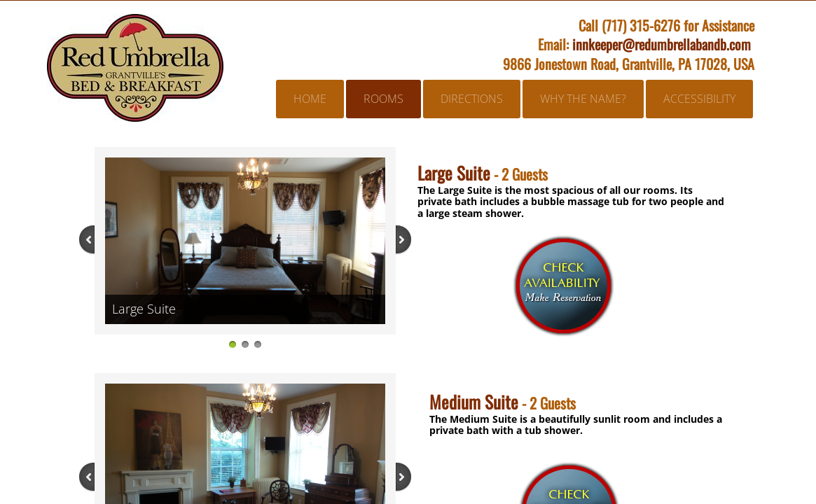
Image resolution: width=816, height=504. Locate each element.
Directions (472, 99)
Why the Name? (583, 99)
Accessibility (699, 99)
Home (310, 99)
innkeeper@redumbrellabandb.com (662, 44)
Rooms (383, 99)
